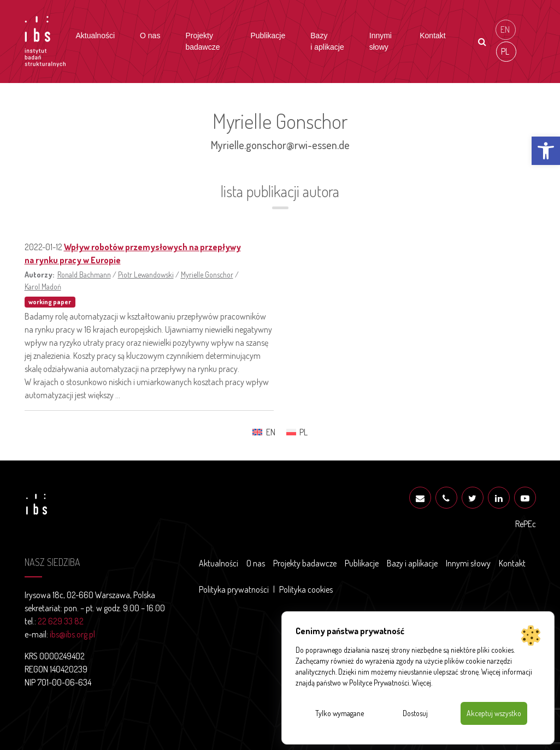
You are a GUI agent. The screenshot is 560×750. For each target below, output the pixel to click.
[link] (546, 151)
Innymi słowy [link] (381, 41)
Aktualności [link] (95, 36)
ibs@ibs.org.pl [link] (72, 634)
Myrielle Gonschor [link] (207, 274)
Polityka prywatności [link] (234, 589)
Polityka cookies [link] (306, 589)
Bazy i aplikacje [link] (327, 41)
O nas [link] (150, 36)
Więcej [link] (422, 683)
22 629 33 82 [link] (61, 621)
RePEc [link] (526, 524)
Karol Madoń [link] (43, 286)
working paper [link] (50, 302)
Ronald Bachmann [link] (84, 274)
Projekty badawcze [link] (202, 41)
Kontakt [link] (432, 36)
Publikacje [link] (268, 36)
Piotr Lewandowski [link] (146, 274)
